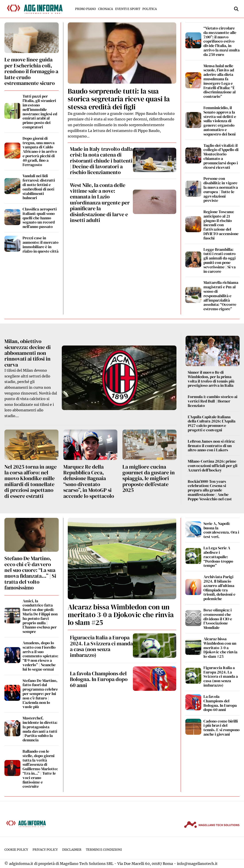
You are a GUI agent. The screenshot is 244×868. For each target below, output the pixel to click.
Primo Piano (85, 9)
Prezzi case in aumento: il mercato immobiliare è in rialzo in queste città (41, 244)
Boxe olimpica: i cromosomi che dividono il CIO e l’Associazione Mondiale (218, 619)
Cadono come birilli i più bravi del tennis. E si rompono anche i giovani (222, 728)
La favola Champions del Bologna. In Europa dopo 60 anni (99, 679)
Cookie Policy (16, 850)
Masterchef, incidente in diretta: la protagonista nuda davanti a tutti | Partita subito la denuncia (40, 729)
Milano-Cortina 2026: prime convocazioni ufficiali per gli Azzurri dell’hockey (213, 466)
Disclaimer (72, 850)
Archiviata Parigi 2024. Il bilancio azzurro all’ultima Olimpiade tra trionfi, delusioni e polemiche (219, 588)
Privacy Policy (45, 850)
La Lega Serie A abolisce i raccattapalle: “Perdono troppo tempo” (218, 557)
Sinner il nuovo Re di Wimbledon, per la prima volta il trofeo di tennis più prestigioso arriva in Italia (211, 379)
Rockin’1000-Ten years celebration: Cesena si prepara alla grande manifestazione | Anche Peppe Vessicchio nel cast (210, 490)
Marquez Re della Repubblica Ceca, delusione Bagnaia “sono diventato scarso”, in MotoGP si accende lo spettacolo (89, 481)
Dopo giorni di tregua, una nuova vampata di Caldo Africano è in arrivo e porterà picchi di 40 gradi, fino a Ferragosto (40, 151)
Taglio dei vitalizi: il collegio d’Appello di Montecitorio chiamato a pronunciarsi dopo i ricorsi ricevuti (221, 156)
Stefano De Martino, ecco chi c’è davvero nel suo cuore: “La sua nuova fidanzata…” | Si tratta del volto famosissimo (30, 573)
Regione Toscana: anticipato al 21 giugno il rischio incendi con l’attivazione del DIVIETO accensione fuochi (221, 225)
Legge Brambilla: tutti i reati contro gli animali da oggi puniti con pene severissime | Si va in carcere (220, 260)
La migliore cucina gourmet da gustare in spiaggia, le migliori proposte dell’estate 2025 (149, 478)
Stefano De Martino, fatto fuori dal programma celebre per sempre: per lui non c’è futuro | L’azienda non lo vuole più (40, 694)
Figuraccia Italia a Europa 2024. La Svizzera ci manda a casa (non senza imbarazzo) (101, 646)
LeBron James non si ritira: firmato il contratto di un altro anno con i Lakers (211, 446)
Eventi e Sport (128, 9)
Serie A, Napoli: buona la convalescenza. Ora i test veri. (221, 530)
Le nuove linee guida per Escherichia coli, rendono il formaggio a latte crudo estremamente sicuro (31, 71)
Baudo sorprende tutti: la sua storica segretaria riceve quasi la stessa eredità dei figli (119, 99)
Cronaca (106, 9)
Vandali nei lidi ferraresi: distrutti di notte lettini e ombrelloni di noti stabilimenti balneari (39, 187)
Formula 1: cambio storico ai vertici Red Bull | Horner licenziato (213, 401)
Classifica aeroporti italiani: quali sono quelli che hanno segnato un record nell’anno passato (40, 218)
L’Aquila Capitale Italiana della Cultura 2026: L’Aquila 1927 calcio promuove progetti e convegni (212, 423)
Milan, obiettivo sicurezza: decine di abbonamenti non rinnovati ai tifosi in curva (28, 353)
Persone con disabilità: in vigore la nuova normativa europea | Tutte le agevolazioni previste (221, 189)
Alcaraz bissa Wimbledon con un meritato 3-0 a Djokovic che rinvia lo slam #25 (121, 615)
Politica (150, 9)
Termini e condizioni (104, 850)
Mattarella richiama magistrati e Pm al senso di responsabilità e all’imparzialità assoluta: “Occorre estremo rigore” (221, 296)
